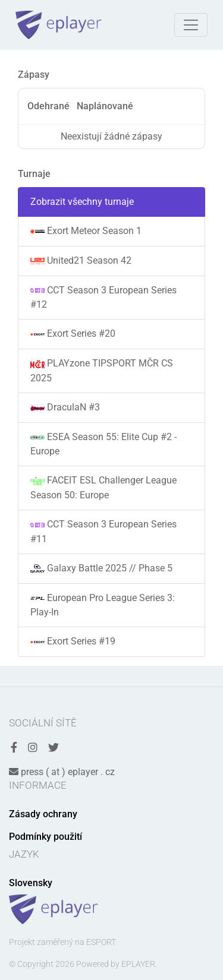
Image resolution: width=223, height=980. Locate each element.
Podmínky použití (45, 837)
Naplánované (105, 106)
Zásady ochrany (43, 814)
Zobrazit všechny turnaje (82, 202)
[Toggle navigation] (191, 25)
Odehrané (48, 106)
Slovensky (31, 883)
